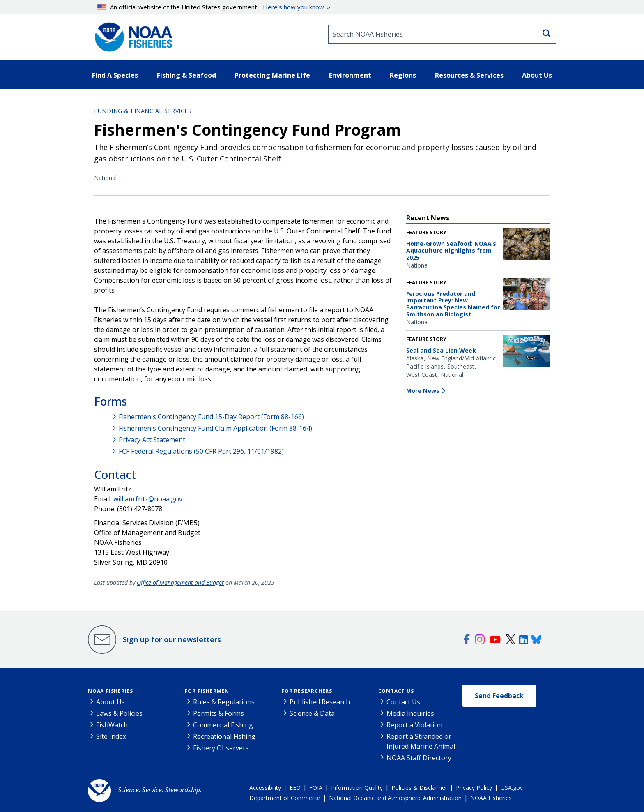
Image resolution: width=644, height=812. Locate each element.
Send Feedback (499, 696)
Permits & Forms (218, 713)
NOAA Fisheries (110, 691)
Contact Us (396, 691)
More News (423, 391)
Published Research (320, 702)
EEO (295, 788)
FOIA (316, 788)
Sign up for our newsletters (172, 639)
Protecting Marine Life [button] (272, 75)
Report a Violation (414, 725)
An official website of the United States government (211, 7)
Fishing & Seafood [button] (186, 75)
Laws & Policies (119, 713)
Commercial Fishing (223, 725)
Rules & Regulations (224, 702)
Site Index (111, 736)
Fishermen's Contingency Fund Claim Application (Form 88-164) (215, 428)
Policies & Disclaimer (419, 788)
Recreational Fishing (224, 736)
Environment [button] (350, 75)
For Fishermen (207, 691)
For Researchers (307, 691)
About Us (110, 702)
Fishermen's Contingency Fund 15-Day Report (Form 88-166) (211, 417)
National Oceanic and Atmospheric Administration (395, 798)
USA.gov (512, 788)
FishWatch (112, 725)
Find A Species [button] (115, 75)
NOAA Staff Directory (419, 758)
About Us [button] (537, 75)
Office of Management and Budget (180, 582)
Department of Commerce (285, 798)
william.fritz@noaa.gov (148, 499)
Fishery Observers (221, 748)
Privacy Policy (474, 788)
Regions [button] (403, 75)
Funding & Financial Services (143, 111)
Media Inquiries (410, 713)
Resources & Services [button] (469, 75)
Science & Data (312, 713)
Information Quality (357, 788)
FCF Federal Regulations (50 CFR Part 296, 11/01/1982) (201, 451)
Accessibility (265, 788)
